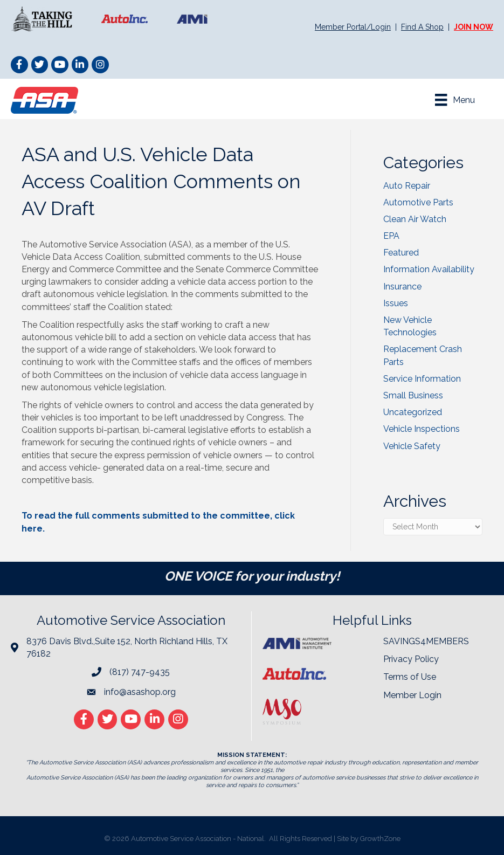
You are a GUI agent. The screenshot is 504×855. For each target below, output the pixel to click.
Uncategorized (413, 412)
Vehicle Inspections (422, 429)
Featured (401, 253)
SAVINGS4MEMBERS (426, 641)
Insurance (402, 287)
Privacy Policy (411, 659)
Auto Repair (407, 186)
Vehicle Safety (412, 446)
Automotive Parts (418, 202)
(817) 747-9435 (140, 672)
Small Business (413, 395)
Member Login (412, 695)
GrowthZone (380, 839)
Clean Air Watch (415, 219)
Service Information (422, 379)
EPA (391, 236)
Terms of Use (410, 677)
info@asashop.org (140, 692)
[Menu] (455, 100)
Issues (396, 303)
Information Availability (429, 269)
